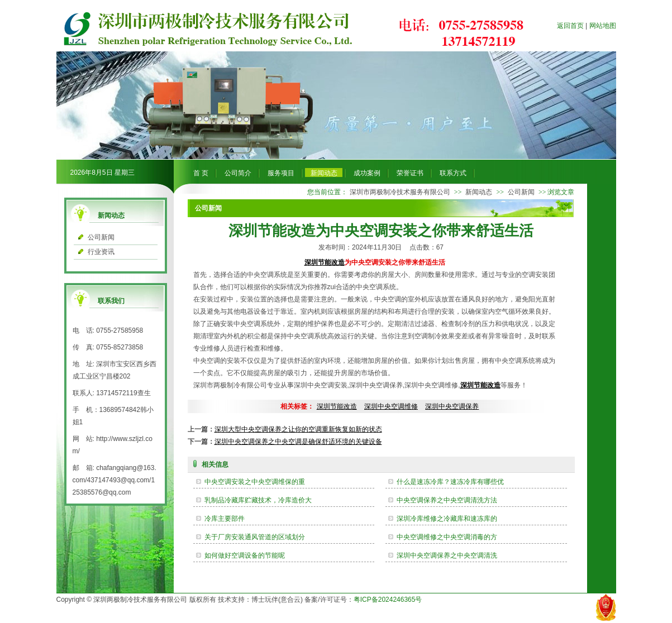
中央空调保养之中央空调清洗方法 (447, 500)
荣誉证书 (410, 173)
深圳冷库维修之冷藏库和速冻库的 (447, 519)
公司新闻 (101, 237)
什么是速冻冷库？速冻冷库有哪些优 (450, 482)
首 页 (201, 173)
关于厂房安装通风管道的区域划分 (255, 537)
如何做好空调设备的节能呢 (245, 555)
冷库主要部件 (225, 519)
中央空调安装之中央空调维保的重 (255, 482)
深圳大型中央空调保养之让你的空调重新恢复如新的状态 (298, 429)
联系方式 (453, 173)
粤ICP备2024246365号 (388, 600)
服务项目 (281, 173)
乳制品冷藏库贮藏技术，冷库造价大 (258, 500)
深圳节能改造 (325, 262)
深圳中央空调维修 (391, 406)
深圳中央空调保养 (452, 406)
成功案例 (367, 173)
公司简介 (238, 173)
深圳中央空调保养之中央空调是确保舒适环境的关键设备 (298, 442)
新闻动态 (324, 173)
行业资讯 (101, 252)
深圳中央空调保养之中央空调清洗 (447, 555)
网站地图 (603, 26)
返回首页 (570, 26)
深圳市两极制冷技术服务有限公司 (400, 192)
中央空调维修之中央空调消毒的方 (447, 537)
